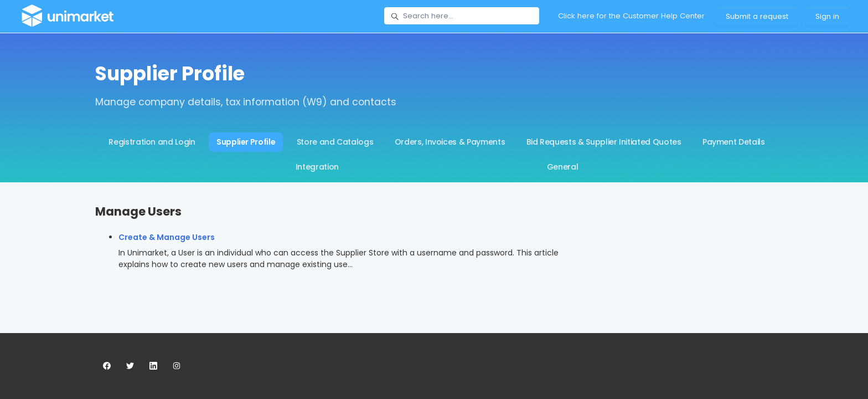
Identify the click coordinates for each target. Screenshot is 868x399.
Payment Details (734, 142)
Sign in (827, 16)
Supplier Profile (246, 142)
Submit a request (757, 16)
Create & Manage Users (167, 237)
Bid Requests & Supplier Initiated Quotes (604, 142)
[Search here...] (462, 16)
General (563, 167)
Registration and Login (152, 142)
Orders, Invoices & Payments (450, 142)
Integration (317, 167)
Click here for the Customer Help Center (631, 16)
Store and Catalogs (335, 142)
